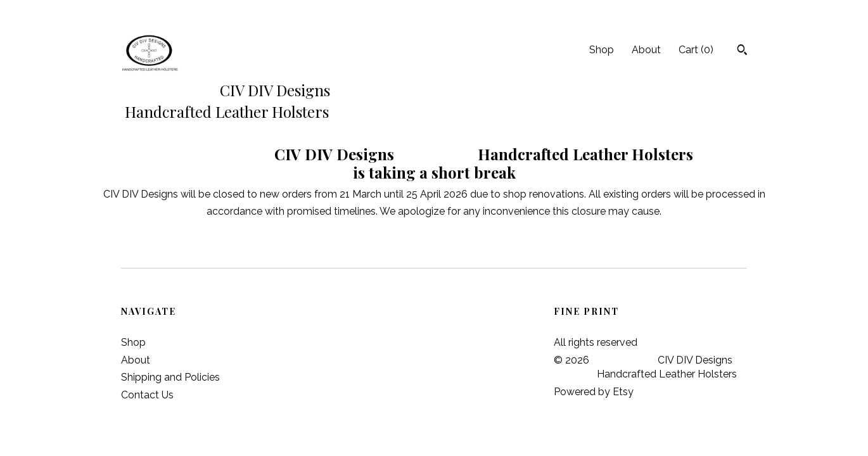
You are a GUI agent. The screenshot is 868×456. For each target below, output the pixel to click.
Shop (602, 50)
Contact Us (147, 395)
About (646, 50)
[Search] (742, 51)
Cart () (696, 50)
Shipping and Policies (170, 377)
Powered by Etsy (594, 392)
